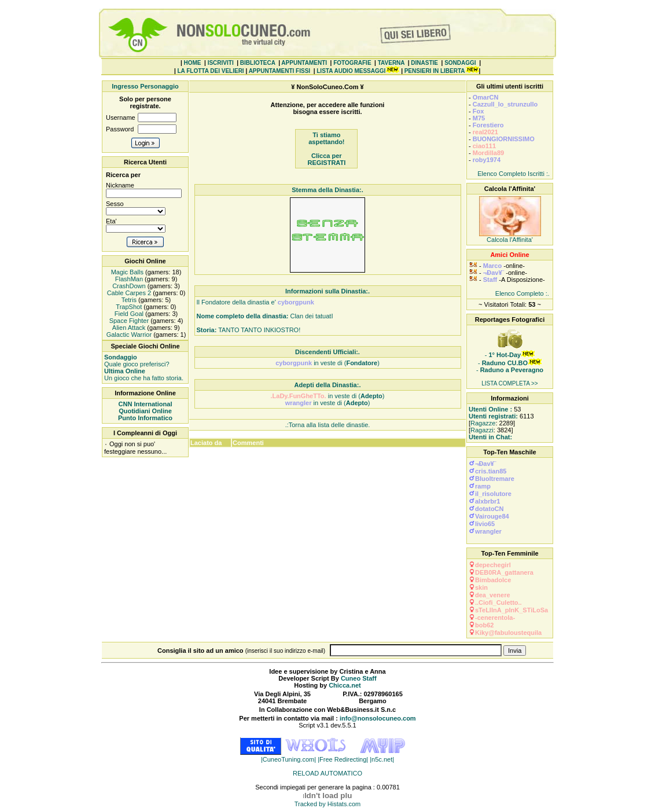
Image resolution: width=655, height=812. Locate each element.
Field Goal (128, 314)
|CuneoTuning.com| (289, 759)
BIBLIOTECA (258, 63)
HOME (193, 63)
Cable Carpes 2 (128, 293)
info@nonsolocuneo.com (378, 718)
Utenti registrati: (493, 416)
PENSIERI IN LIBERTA (435, 71)
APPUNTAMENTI (304, 63)
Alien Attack (128, 328)
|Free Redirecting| (344, 759)
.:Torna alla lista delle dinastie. (328, 425)
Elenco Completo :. (522, 293)
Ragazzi (482, 430)
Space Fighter (128, 321)
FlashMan (128, 279)
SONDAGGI (460, 63)
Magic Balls (126, 272)
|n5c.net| (382, 759)
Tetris (128, 300)
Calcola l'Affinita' (510, 240)
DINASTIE (424, 63)
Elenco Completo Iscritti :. (514, 174)
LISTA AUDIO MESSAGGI (351, 71)
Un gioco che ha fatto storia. (144, 374)
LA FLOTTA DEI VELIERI (210, 71)
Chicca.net (345, 685)
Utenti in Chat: (490, 437)
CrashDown (128, 286)
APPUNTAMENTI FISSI (279, 71)
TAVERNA (391, 63)
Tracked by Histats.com (328, 804)
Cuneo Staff (359, 678)
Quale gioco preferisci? (137, 361)
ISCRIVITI (221, 63)
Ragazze (483, 423)
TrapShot (128, 307)
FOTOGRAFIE (352, 63)
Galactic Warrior (128, 335)
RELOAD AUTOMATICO (327, 773)
